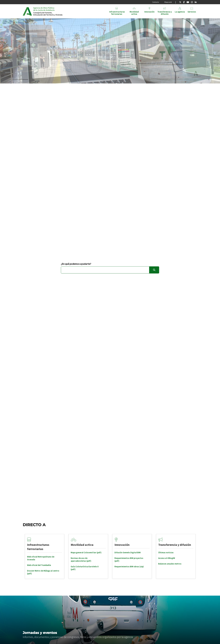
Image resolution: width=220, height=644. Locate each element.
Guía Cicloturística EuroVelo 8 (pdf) (85, 568)
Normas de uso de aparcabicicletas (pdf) (81, 559)
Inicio (55, 11)
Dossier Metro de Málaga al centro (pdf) (43, 572)
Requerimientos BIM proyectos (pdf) (129, 559)
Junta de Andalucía (27, 11)
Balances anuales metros (170, 564)
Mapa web (168, 2)
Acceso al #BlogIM (167, 558)
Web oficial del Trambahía (39, 565)
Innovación (122, 545)
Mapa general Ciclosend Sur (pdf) (86, 552)
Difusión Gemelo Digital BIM (128, 552)
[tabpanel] (45, 556)
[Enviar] (154, 270)
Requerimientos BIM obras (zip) (129, 566)
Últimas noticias (166, 552)
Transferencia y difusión (175, 545)
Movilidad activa (82, 545)
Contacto (156, 2)
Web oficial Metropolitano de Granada (41, 558)
